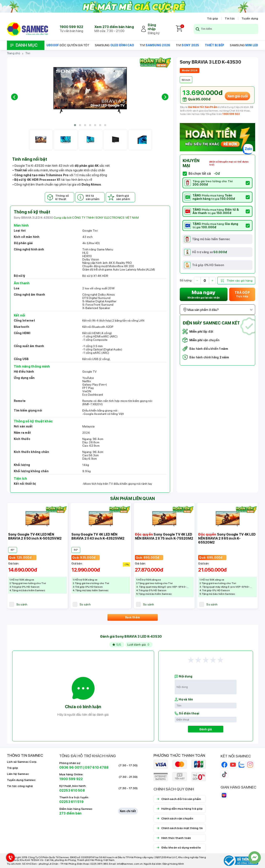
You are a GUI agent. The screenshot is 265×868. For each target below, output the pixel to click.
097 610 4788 (97, 767)
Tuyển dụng (250, 18)
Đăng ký (154, 33)
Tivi (28, 53)
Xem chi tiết (128, 811)
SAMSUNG (114, 45)
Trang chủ (14, 53)
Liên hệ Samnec (18, 774)
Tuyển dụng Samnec (21, 780)
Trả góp (213, 18)
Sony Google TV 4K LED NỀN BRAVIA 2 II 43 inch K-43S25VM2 (98, 536)
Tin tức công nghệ (20, 786)
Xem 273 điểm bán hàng (114, 27)
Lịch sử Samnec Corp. (22, 762)
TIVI (155, 45)
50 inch (186, 80)
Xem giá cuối (237, 96)
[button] (75, 125)
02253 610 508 (72, 790)
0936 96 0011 (71, 767)
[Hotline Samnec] (9, 858)
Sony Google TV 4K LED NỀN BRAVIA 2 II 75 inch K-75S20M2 (164, 536)
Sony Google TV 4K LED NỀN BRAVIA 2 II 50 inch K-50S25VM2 (35, 536)
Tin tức (230, 18)
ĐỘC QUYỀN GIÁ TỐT (68, 45)
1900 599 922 (72, 27)
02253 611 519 (71, 802)
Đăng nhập (152, 27)
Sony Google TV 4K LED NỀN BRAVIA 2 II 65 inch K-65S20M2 (227, 538)
